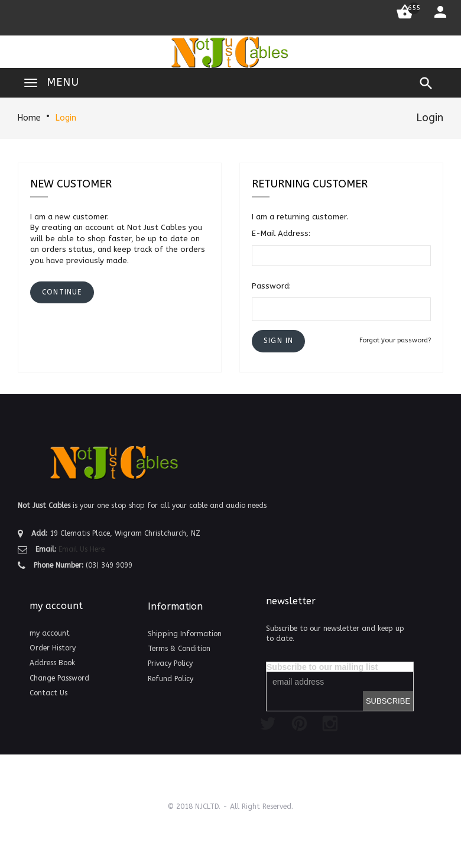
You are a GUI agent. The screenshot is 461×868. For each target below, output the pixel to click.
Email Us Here (82, 549)
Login (66, 118)
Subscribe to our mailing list (322, 667)
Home (29, 118)
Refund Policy (171, 679)
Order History (53, 648)
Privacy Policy (170, 663)
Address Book (52, 663)
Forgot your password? (395, 340)
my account (50, 633)
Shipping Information (185, 634)
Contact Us (48, 693)
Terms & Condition (179, 649)
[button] (278, 341)
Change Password (59, 678)
